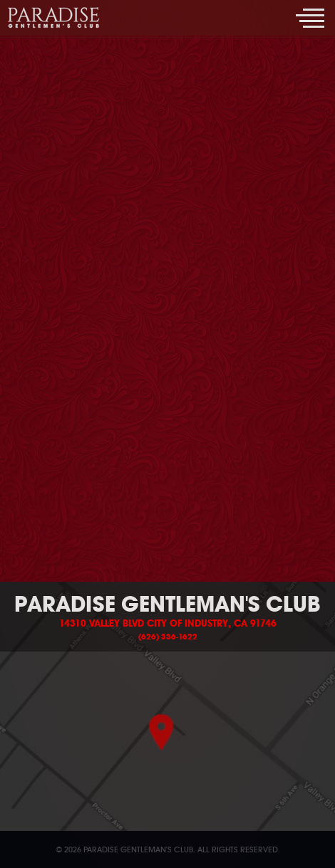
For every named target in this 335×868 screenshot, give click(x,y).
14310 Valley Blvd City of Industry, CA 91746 (168, 624)
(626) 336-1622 (168, 637)
